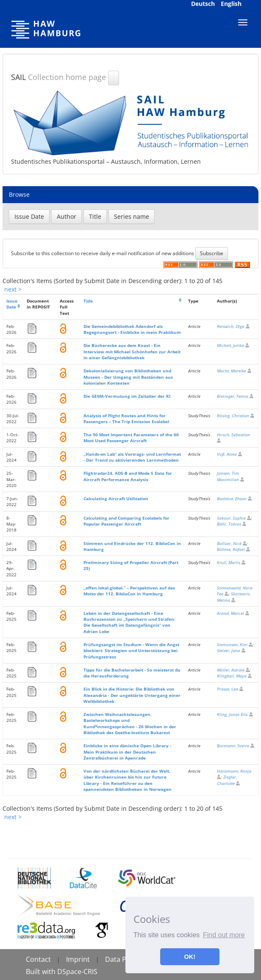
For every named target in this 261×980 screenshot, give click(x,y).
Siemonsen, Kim (232, 644)
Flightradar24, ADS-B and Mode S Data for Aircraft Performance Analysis (128, 476)
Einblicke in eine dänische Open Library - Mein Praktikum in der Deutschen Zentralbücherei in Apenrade (127, 752)
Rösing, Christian (233, 416)
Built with (42, 972)
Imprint (78, 959)
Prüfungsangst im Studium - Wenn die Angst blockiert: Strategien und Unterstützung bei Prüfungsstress (131, 651)
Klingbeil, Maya (232, 676)
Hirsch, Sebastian (233, 435)
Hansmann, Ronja (234, 771)
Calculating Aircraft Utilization (116, 498)
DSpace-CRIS (77, 972)
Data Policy (123, 959)
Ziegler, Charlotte (227, 780)
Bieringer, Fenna (233, 396)
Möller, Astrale (231, 670)
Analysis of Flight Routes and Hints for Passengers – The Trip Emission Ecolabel (126, 418)
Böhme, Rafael (231, 549)
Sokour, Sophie (231, 518)
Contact (38, 959)
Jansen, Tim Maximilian (228, 476)
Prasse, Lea (228, 689)
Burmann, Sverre (233, 746)
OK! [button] (190, 957)
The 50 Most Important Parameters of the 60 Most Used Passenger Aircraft (131, 438)
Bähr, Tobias (229, 524)
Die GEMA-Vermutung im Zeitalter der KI (127, 396)
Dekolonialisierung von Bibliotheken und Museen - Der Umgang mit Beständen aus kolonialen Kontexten (128, 377)
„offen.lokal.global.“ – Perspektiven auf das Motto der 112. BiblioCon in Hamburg (129, 591)
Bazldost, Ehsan (232, 498)
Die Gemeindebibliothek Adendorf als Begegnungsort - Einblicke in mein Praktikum (132, 329)
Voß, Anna (227, 454)
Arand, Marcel (230, 613)
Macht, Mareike (232, 371)
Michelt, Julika (230, 345)
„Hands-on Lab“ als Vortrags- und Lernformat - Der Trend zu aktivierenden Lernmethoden (132, 457)
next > (13, 289)
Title (88, 301)
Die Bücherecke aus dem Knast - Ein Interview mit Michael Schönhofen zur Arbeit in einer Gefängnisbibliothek (132, 351)
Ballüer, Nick (229, 543)
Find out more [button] (224, 935)
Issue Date (12, 304)
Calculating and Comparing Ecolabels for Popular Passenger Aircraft (126, 521)
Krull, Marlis (229, 562)
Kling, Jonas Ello (232, 714)
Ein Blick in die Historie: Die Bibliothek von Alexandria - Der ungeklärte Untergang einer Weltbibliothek (132, 695)
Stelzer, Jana (229, 650)
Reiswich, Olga (231, 326)
